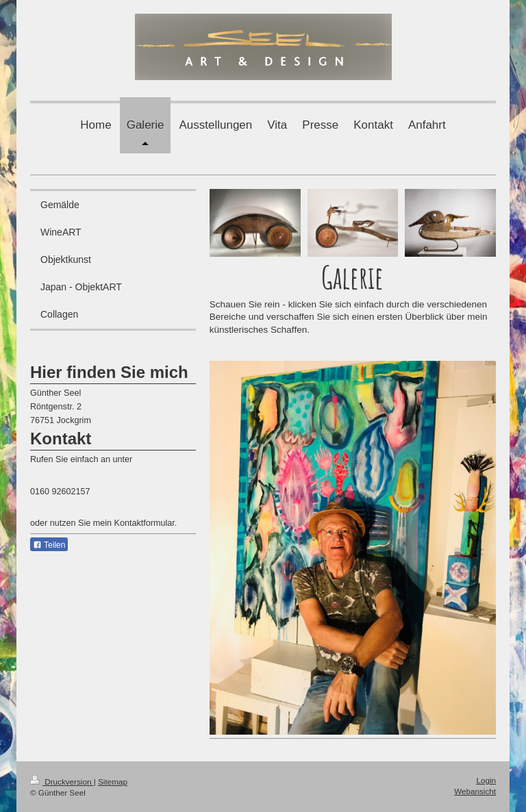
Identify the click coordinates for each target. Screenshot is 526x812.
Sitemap (113, 782)
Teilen (49, 545)
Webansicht (475, 791)
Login (486, 780)
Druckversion (62, 782)
